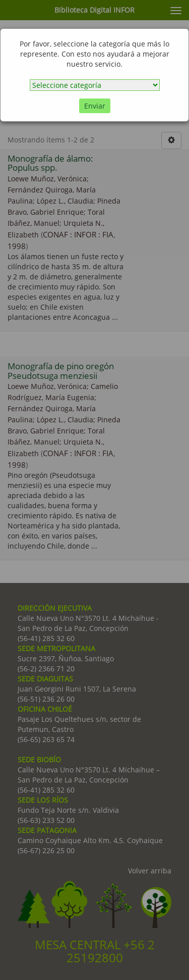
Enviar (95, 106)
